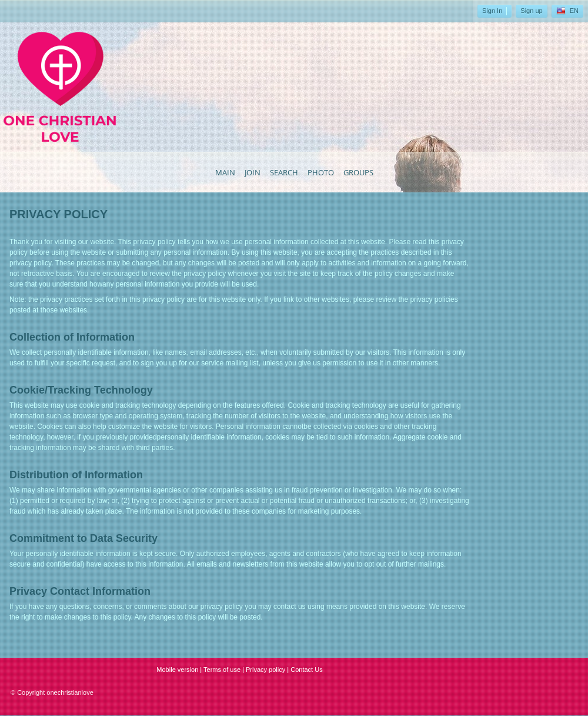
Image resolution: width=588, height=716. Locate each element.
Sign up (531, 11)
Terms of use (222, 670)
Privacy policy (265, 670)
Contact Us (306, 670)
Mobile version (177, 670)
